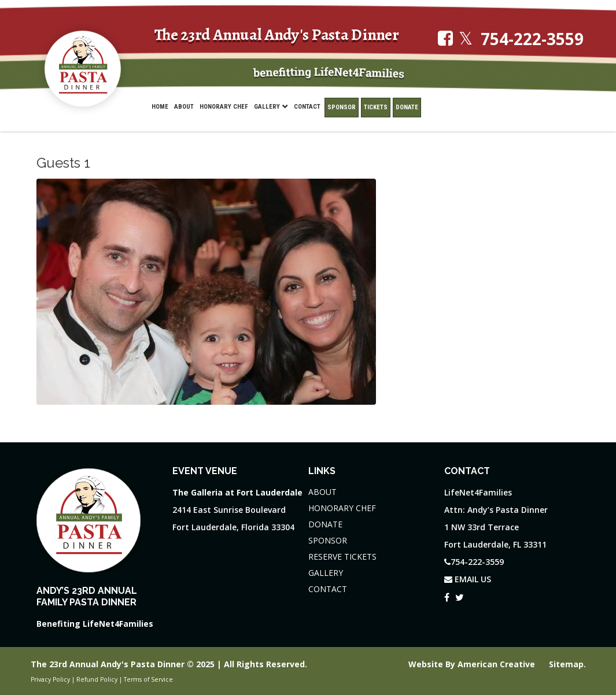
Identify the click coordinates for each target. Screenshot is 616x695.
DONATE (325, 524)
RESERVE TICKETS (342, 557)
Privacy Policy (50, 679)
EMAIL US (468, 579)
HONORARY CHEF (342, 508)
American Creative (497, 664)
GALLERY (326, 573)
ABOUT (322, 492)
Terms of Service (148, 679)
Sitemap (566, 664)
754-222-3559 (532, 39)
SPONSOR (328, 540)
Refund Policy (97, 679)
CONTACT (328, 589)
